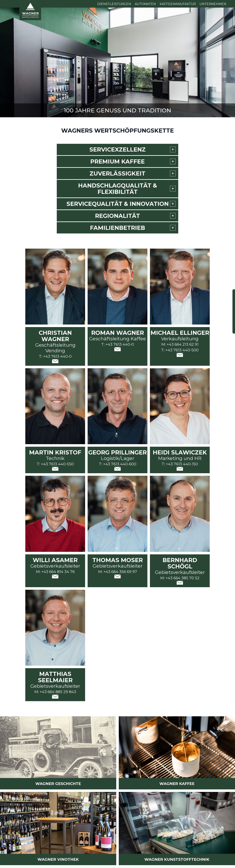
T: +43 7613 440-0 (55, 356)
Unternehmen (213, 4)
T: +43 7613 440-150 (180, 464)
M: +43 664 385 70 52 (180, 578)
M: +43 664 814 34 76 (55, 572)
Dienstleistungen (114, 4)
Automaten (145, 4)
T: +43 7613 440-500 (180, 350)
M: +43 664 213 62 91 (180, 344)
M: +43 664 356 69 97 (118, 572)
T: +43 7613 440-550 (55, 464)
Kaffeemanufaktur (178, 4)
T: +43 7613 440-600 (118, 464)
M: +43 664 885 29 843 (55, 692)
